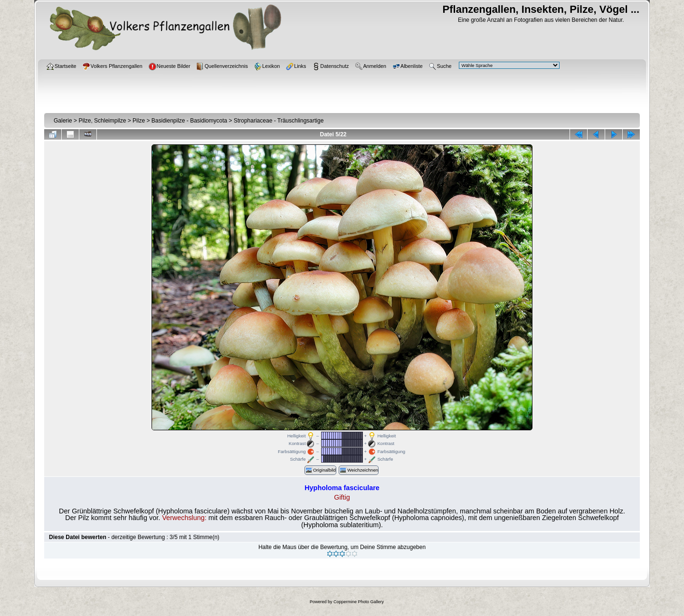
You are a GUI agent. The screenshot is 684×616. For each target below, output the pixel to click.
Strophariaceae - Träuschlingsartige (279, 121)
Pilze (139, 121)
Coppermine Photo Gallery (359, 602)
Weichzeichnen (359, 470)
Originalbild (320, 470)
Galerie (63, 121)
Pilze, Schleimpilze (102, 121)
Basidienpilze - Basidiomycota (189, 121)
